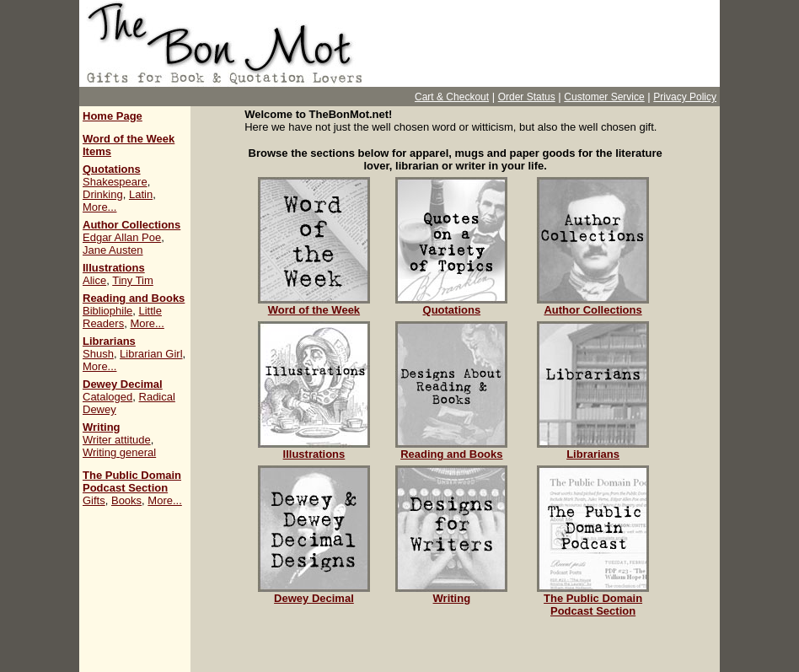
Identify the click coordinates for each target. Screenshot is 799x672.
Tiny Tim (133, 280)
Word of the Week (314, 305)
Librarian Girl (151, 354)
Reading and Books (134, 298)
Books (126, 500)
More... (99, 207)
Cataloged (107, 397)
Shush (98, 354)
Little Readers (122, 317)
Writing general (119, 452)
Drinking (103, 194)
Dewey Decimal (123, 384)
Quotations (112, 169)
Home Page (113, 116)
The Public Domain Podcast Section (132, 481)
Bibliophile (107, 311)
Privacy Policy (685, 97)
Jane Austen (113, 250)
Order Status (527, 97)
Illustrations (114, 268)
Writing (102, 427)
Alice (94, 280)
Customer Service (604, 97)
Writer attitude (117, 440)
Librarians (109, 341)
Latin (141, 194)
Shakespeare (115, 182)
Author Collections (131, 225)
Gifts (94, 500)
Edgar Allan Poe (122, 237)
